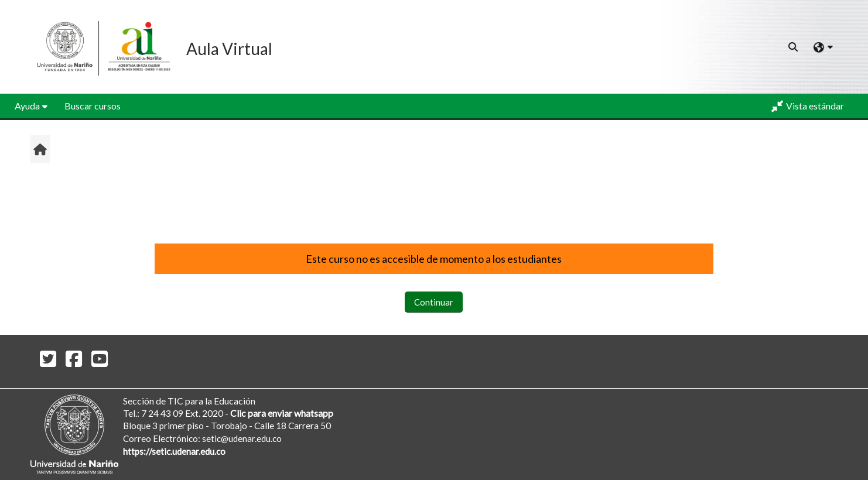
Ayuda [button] (27, 106)
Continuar (434, 302)
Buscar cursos (93, 106)
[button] (794, 47)
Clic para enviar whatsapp (282, 413)
